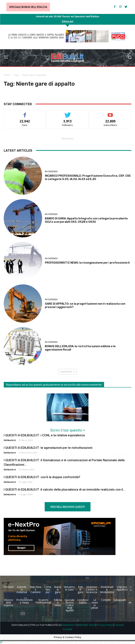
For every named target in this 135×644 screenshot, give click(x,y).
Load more (67, 372)
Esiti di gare (80, 589)
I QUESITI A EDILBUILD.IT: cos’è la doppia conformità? (42, 477)
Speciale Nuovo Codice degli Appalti (70, 605)
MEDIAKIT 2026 (86, 625)
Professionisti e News (24, 601)
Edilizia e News (58, 602)
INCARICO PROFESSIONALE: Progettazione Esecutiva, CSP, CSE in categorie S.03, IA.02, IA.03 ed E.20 (88, 177)
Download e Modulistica (107, 589)
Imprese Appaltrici (122, 588)
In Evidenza (51, 172)
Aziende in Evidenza (22, 589)
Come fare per (48, 589)
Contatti (106, 600)
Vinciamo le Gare (69, 588)
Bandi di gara (58, 589)
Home (7, 75)
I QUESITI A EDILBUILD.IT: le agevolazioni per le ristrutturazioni (48, 448)
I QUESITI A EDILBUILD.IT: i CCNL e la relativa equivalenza (44, 435)
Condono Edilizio (83, 601)
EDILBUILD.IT (69, 625)
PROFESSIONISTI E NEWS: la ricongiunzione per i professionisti (87, 263)
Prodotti (9, 587)
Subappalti (120, 600)
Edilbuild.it (10, 440)
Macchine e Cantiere (36, 589)
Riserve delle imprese (9, 602)
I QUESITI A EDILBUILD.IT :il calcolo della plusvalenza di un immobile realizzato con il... (64, 489)
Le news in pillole (95, 604)
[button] (130, 58)
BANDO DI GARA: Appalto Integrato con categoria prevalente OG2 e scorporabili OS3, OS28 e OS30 (86, 220)
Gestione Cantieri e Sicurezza (92, 589)
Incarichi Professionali (43, 601)
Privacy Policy (105, 625)
